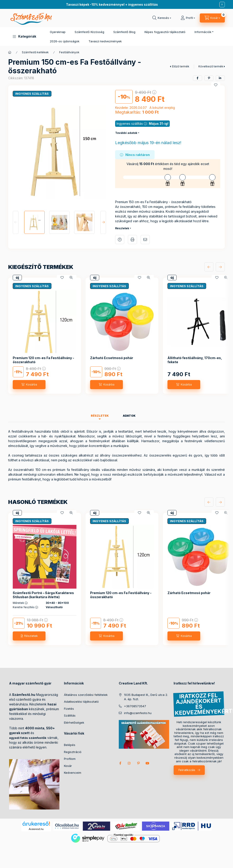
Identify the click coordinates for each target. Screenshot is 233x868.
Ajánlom (145, 240)
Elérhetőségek (74, 722)
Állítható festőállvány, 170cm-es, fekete (195, 360)
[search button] (162, 18)
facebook (120, 763)
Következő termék (211, 66)
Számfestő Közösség (89, 32)
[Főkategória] (10, 52)
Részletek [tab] (100, 416)
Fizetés (69, 709)
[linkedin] (220, 78)
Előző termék (181, 66)
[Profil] (188, 18)
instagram (129, 763)
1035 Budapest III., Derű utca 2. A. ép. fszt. (146, 697)
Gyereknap (58, 32)
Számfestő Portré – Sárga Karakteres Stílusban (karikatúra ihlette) (43, 595)
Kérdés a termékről (120, 240)
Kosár (68, 766)
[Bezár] (222, 5)
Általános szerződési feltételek (86, 695)
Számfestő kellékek (35, 52)
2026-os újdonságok (65, 41)
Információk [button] (203, 32)
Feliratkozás (187, 770)
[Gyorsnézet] (71, 278)
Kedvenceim (73, 773)
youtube (147, 763)
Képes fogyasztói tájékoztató (165, 32)
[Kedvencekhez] (216, 85)
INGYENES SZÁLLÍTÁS (32, 94)
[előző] (209, 267)
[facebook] (198, 78)
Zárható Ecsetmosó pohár (112, 358)
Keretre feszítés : (26, 607)
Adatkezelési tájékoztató (81, 702)
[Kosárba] (29, 385)
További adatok (126, 133)
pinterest (138, 763)
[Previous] (16, 222)
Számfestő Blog (124, 32)
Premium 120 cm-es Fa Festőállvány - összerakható (43, 360)
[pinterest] (209, 78)
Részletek (122, 228)
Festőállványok (69, 52)
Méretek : (20, 603)
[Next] (103, 222)
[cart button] (212, 18)
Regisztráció (73, 752)
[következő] (220, 267)
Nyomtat (132, 240)
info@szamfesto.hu (138, 713)
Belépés (70, 745)
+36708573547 (135, 706)
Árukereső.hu (36, 829)
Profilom (70, 759)
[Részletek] (29, 636)
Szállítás (70, 715)
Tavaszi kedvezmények (105, 41)
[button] (24, 36)
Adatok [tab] (129, 416)
